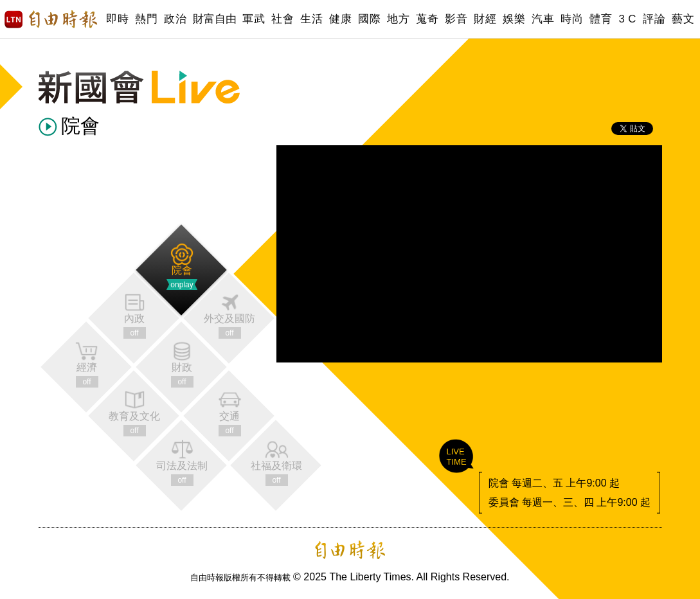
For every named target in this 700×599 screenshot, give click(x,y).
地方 (398, 19)
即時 (117, 19)
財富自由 (214, 19)
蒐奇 (427, 19)
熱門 (146, 19)
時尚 (572, 19)
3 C (627, 19)
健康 (340, 19)
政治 (175, 19)
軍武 (254, 19)
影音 (456, 19)
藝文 (683, 19)
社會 (283, 19)
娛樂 (514, 19)
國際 (369, 19)
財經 (485, 19)
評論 (654, 19)
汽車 (543, 19)
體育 (601, 19)
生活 (311, 19)
